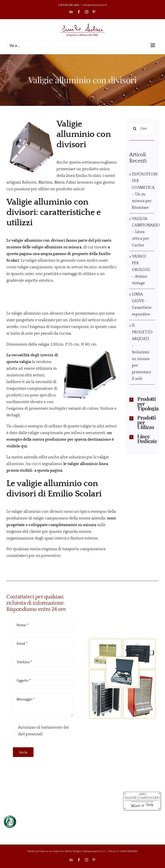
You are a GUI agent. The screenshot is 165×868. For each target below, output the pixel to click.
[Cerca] (135, 128)
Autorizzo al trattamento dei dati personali (44, 731)
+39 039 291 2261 (69, 5)
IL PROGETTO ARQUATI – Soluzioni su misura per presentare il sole (142, 352)
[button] (142, 403)
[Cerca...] (142, 128)
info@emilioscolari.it (95, 5)
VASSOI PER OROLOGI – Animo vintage (141, 270)
